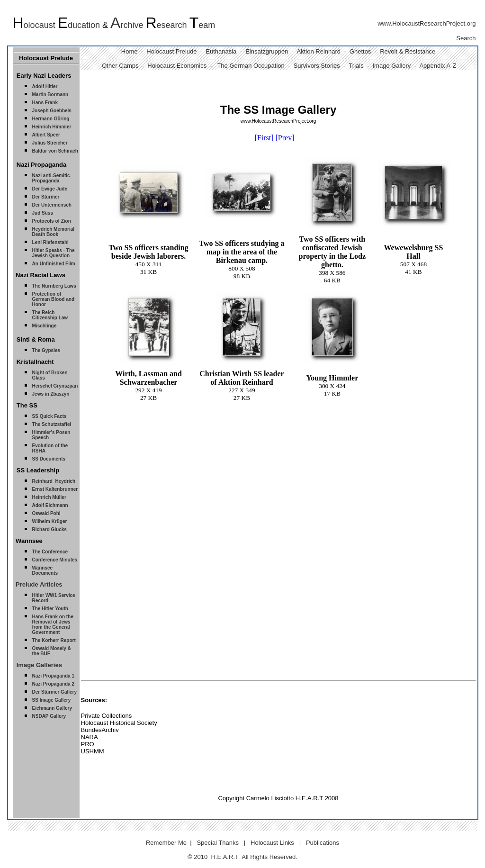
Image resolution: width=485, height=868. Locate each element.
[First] (264, 138)
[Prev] (285, 138)
